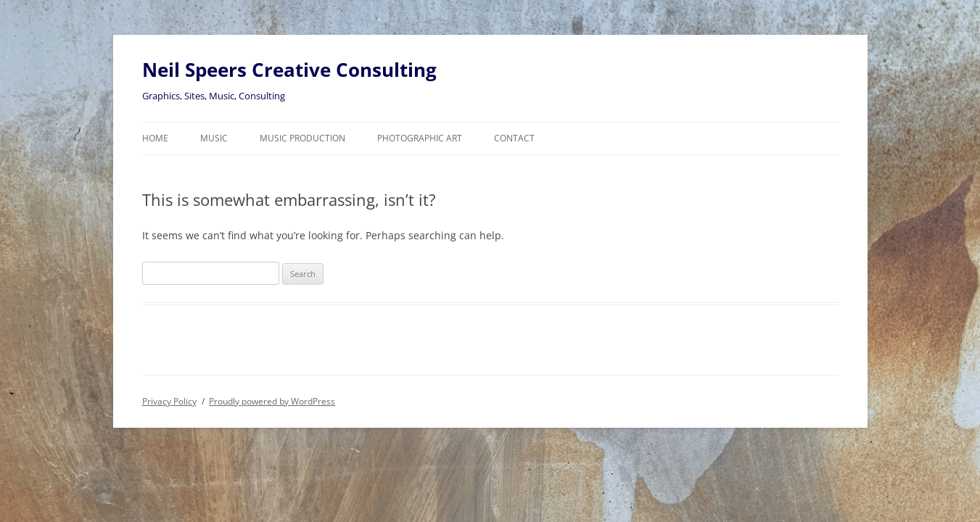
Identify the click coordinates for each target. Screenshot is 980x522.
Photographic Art (420, 138)
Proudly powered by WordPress (272, 401)
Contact (514, 138)
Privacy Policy (169, 401)
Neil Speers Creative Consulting (289, 70)
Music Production (302, 138)
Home (155, 138)
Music (214, 138)
